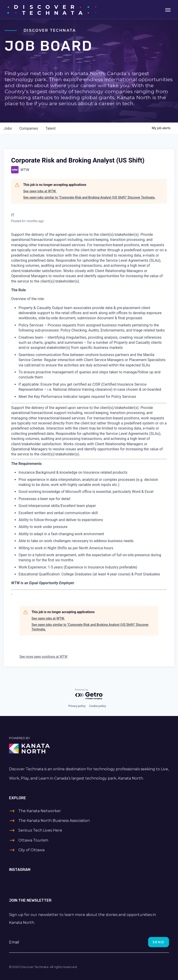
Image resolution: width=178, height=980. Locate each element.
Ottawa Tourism (33, 840)
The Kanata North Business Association (54, 821)
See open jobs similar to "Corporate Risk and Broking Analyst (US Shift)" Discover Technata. (89, 197)
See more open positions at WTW (43, 657)
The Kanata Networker (40, 811)
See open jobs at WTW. (40, 191)
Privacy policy (77, 706)
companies (29, 128)
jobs (8, 128)
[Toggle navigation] (168, 9)
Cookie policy (98, 706)
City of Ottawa (31, 850)
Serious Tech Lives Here (40, 830)
